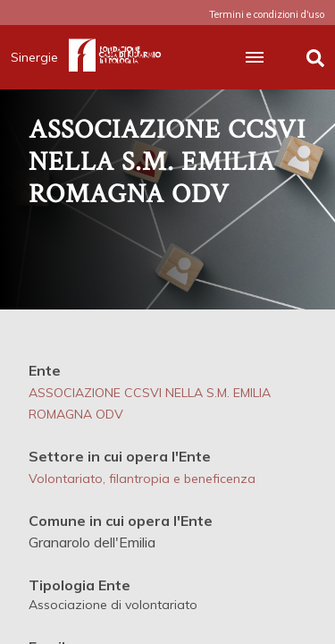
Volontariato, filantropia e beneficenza (142, 479)
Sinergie (40, 57)
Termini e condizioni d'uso (267, 14)
